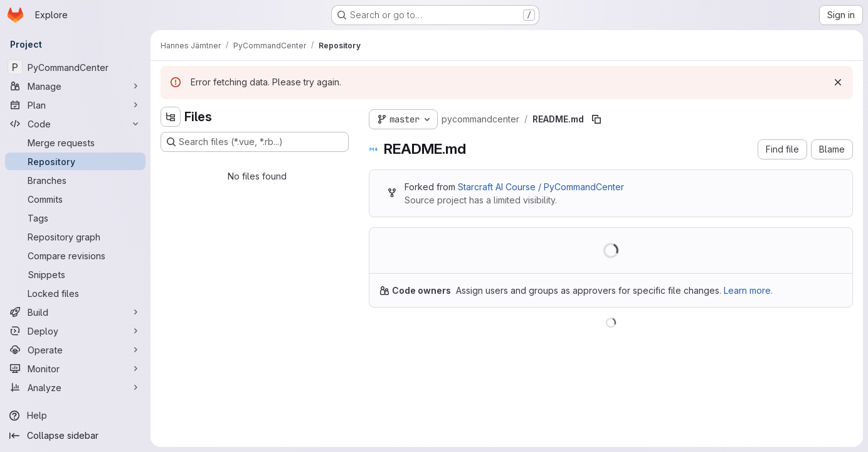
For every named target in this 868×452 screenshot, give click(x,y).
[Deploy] (75, 331)
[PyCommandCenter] (75, 67)
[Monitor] (75, 369)
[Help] (75, 416)
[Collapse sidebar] (75, 436)
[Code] (75, 124)
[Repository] (75, 161)
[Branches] (75, 180)
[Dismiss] (838, 82)
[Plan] (75, 105)
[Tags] (75, 218)
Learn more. (748, 290)
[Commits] (75, 199)
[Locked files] (75, 293)
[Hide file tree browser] (171, 117)
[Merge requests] (75, 143)
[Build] (75, 312)
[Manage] (75, 86)
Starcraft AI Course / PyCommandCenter (541, 187)
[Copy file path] (596, 119)
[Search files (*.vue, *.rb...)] (255, 142)
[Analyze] (75, 387)
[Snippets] (75, 274)
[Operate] (75, 350)
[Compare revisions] (75, 256)
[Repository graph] (75, 237)
